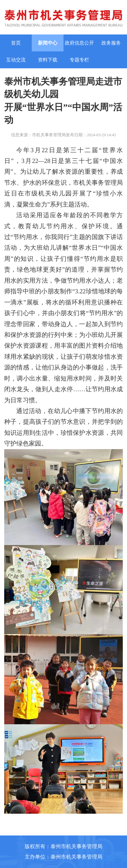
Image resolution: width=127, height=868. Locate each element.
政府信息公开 (79, 43)
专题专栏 (79, 60)
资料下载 (48, 60)
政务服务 (111, 43)
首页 (16, 43)
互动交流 (16, 60)
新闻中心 (48, 43)
